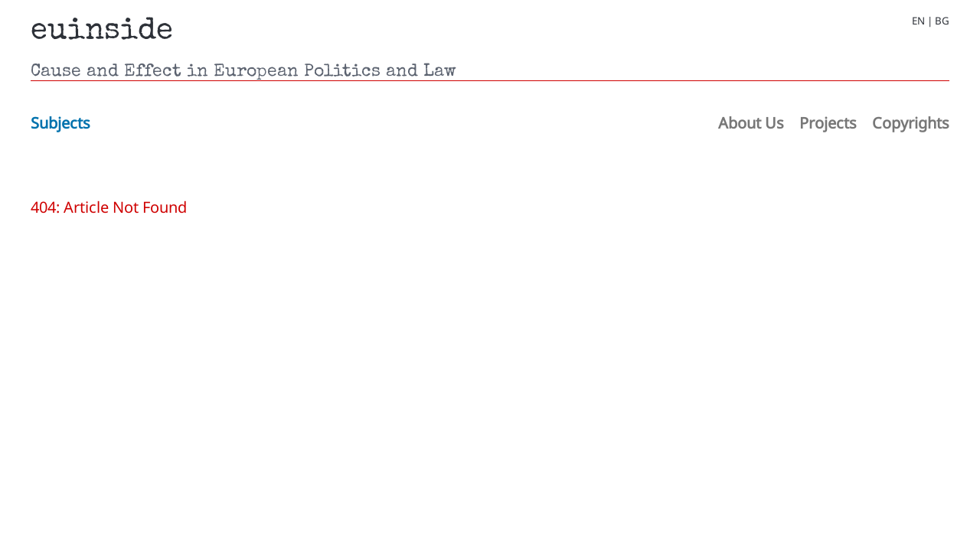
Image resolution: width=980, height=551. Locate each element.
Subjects (60, 123)
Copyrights (911, 123)
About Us (751, 123)
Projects (828, 123)
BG (942, 21)
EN (918, 21)
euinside (102, 32)
